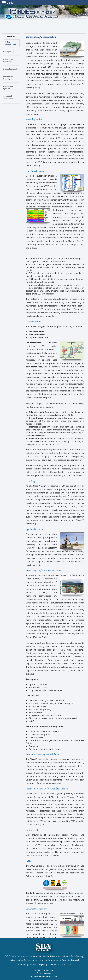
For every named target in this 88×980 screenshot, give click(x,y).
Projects (42, 965)
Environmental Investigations (9, 78)
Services (32, 965)
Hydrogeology (9, 52)
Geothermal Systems (8, 87)
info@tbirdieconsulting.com (45, 976)
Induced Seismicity (11, 69)
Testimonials (53, 965)
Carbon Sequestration (10, 43)
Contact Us (66, 965)
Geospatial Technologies (8, 97)
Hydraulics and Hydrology (9, 60)
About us (22, 965)
